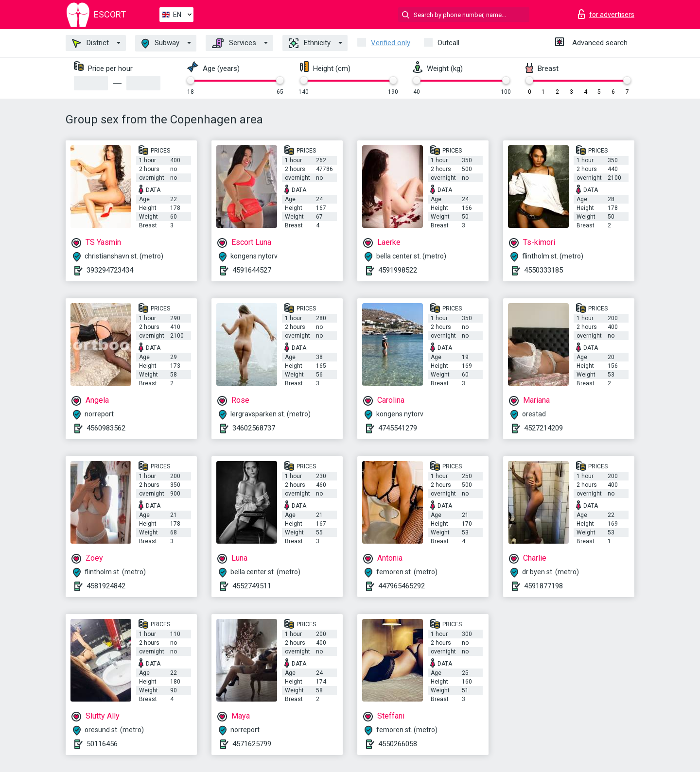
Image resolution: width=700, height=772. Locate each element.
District (90, 43)
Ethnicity (310, 43)
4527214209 (543, 428)
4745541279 (398, 428)
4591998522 (398, 270)
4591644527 (252, 270)
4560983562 (106, 428)
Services (234, 43)
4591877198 (543, 586)
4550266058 (398, 744)
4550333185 (543, 270)
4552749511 (252, 586)
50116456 (102, 744)
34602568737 (254, 428)
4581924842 (106, 586)
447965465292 (402, 586)
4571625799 (252, 744)
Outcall (448, 43)
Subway (160, 43)
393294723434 (110, 270)
